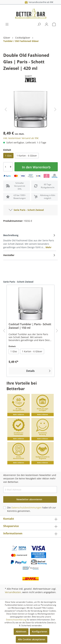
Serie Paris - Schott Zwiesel (26, 209)
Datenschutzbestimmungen (27, 508)
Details (39, 371)
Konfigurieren (40, 632)
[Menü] (7, 24)
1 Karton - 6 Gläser (27, 156)
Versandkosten (13, 592)
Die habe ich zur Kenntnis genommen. (32, 509)
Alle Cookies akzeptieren (32, 639)
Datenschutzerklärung (16, 620)
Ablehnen (21, 632)
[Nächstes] (55, 109)
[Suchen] (39, 24)
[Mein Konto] (47, 24)
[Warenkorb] (54, 24)
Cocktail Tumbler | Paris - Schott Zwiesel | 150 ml (30, 326)
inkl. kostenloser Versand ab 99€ (21, 138)
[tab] (30, 241)
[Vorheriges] (6, 109)
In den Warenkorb (36, 167)
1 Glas (8, 156)
